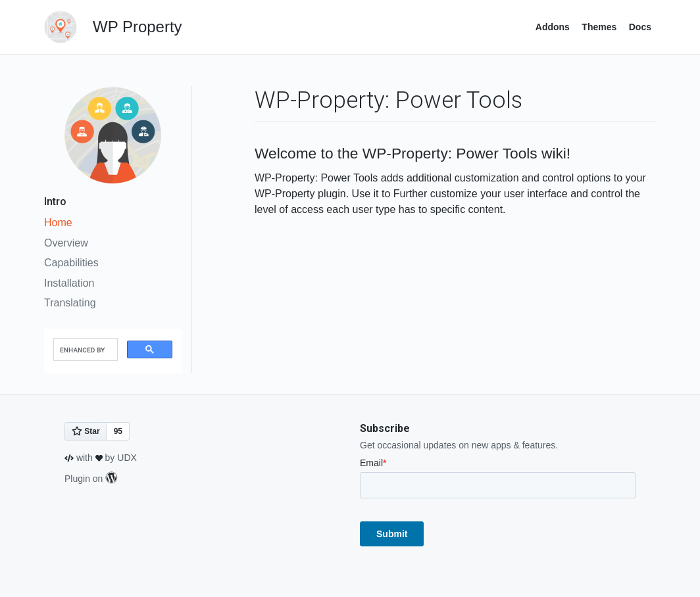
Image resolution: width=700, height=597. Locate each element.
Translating (70, 303)
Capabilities (71, 263)
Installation (69, 283)
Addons (553, 27)
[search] (84, 350)
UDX (127, 458)
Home (58, 223)
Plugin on (91, 479)
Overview (66, 243)
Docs (640, 27)
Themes (599, 27)
